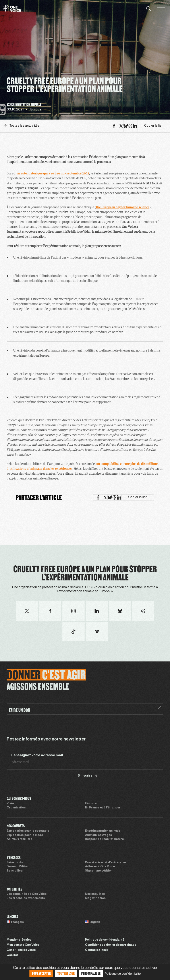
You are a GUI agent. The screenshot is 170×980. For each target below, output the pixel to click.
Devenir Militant (18, 867)
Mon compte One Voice (23, 945)
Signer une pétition (99, 871)
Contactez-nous (97, 950)
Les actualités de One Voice (27, 894)
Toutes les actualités (22, 126)
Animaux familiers (19, 839)
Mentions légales (19, 940)
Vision (11, 804)
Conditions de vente (21, 950)
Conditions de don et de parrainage (111, 945)
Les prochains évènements (26, 898)
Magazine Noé (95, 898)
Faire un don (15, 863)
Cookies (13, 955)
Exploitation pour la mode (25, 835)
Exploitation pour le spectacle (28, 831)
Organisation (16, 808)
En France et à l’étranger (103, 808)
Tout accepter (41, 973)
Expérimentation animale (103, 831)
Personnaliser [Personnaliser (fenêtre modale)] (91, 973)
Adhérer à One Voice (100, 867)
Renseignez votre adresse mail (37, 755)
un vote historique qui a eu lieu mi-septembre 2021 (53, 173)
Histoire (91, 804)
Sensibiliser (15, 871)
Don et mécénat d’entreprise (105, 863)
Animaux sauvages (98, 835)
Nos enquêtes (95, 894)
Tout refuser (66, 973)
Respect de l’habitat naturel (105, 839)
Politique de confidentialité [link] (123, 974)
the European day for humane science (123, 207)
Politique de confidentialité (105, 940)
